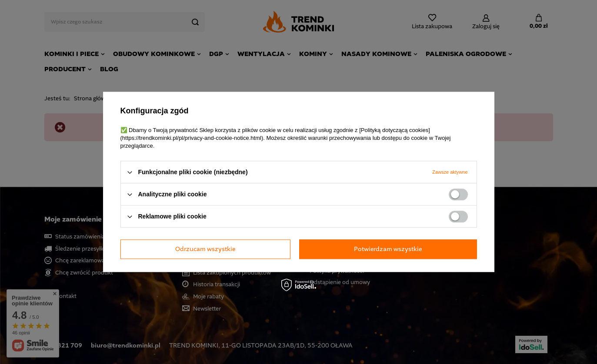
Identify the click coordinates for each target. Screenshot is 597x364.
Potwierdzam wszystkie (388, 249)
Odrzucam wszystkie (205, 249)
